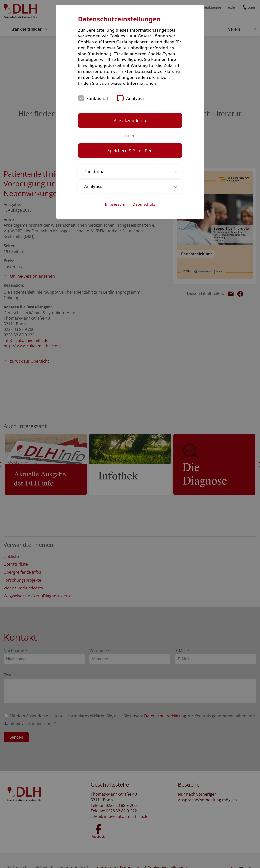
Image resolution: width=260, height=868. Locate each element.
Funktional (97, 98)
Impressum (115, 204)
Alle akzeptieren (130, 121)
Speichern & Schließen (130, 151)
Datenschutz (144, 204)
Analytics (135, 98)
